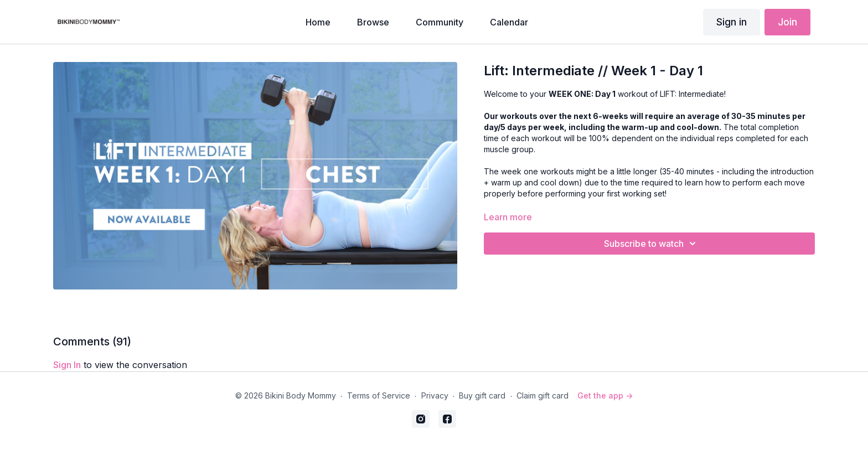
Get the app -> (605, 395)
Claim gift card (542, 395)
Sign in (732, 22)
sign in (67, 365)
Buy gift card (482, 395)
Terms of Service (379, 395)
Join (787, 22)
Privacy (435, 395)
